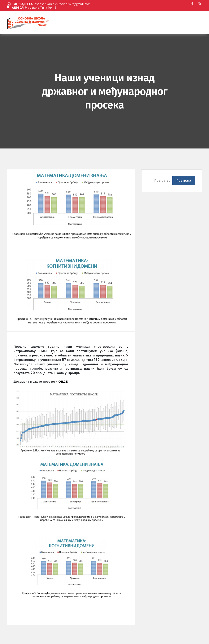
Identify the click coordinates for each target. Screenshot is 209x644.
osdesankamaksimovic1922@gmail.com (49, 4)
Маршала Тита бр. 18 (32, 8)
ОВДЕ (63, 381)
